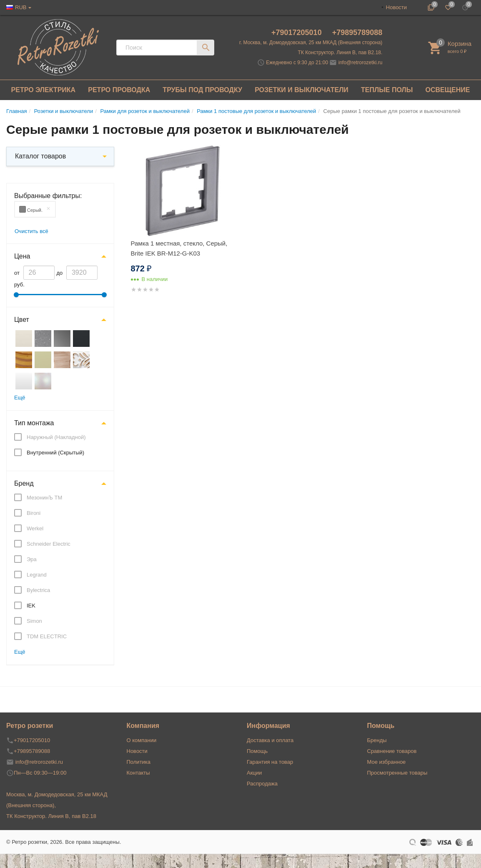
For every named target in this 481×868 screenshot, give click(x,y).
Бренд (24, 483)
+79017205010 (298, 33)
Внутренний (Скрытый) (55, 453)
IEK (31, 606)
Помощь (257, 751)
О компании (142, 740)
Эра (32, 559)
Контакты (138, 773)
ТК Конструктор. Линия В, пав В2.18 (51, 816)
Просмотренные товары (397, 773)
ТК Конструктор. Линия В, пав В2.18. (340, 53)
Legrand (37, 575)
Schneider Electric (49, 544)
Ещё (20, 398)
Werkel (35, 528)
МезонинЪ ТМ (44, 498)
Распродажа (262, 784)
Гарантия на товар (270, 762)
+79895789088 (357, 33)
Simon (34, 621)
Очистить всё (31, 231)
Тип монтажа (34, 423)
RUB (21, 7)
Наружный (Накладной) (56, 437)
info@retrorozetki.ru (361, 63)
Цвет (22, 320)
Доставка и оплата (270, 740)
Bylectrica (38, 590)
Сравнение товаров (392, 751)
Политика (139, 762)
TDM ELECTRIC (47, 636)
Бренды (377, 740)
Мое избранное (387, 762)
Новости (396, 7)
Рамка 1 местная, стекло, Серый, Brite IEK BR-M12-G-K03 (179, 248)
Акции (254, 773)
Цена (22, 256)
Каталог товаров (40, 156)
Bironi (34, 513)
